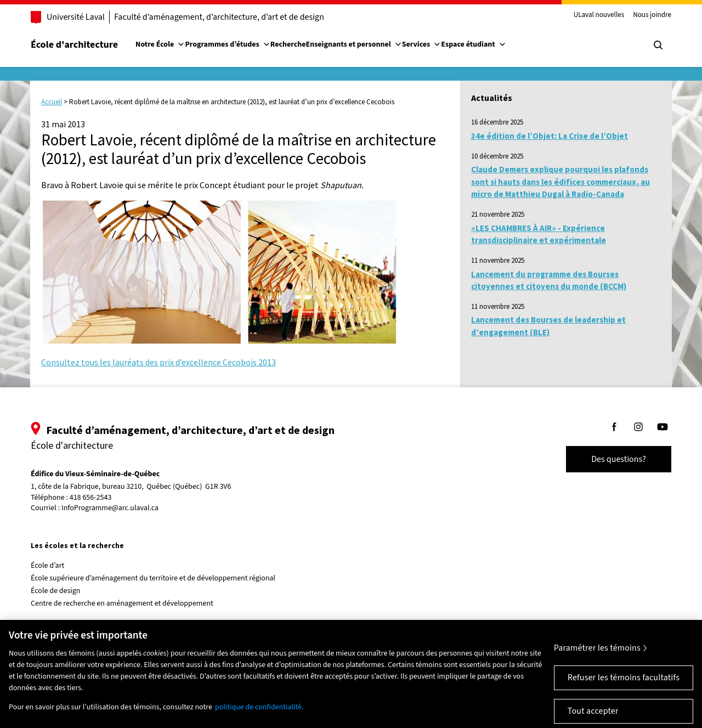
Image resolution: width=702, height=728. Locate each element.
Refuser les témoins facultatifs (624, 685)
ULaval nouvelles (599, 15)
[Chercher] (658, 45)
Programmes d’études (227, 44)
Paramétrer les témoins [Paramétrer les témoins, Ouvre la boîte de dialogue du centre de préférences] (597, 655)
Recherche (288, 44)
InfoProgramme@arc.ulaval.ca (110, 508)
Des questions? (619, 459)
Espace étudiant (473, 44)
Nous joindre (652, 15)
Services (422, 44)
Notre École (160, 44)
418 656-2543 (91, 498)
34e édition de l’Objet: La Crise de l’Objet (550, 136)
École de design (55, 591)
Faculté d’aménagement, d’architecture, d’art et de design (219, 17)
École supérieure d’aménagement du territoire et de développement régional (153, 578)
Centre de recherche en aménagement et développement (122, 603)
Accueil (52, 102)
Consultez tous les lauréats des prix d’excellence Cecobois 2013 (158, 362)
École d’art (47, 566)
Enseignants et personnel (353, 44)
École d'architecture (74, 45)
